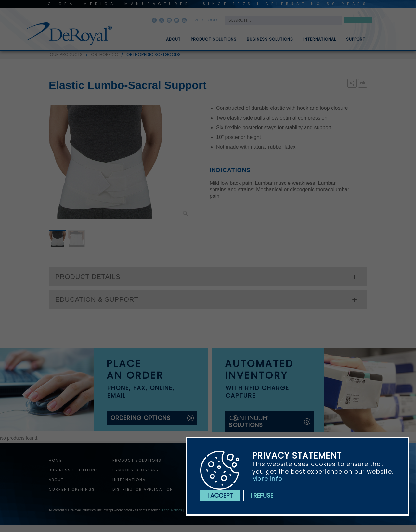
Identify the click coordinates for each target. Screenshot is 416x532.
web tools (207, 20)
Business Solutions (270, 42)
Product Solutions (214, 42)
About (173, 42)
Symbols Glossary (136, 470)
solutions (249, 422)
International (320, 42)
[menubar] (261, 37)
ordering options (141, 418)
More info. (268, 479)
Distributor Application (143, 489)
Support (356, 42)
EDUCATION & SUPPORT (97, 299)
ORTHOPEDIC (104, 54)
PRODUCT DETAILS (88, 277)
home (55, 460)
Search (358, 21)
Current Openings (72, 489)
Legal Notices (172, 510)
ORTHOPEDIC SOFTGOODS (154, 54)
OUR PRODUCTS (66, 54)
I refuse (262, 495)
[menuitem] (169, 37)
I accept (220, 495)
